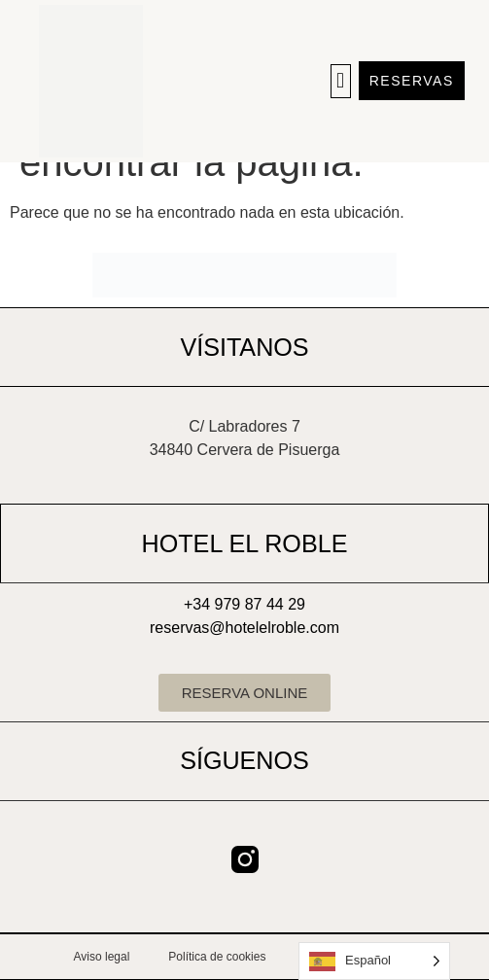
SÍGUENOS (244, 760)
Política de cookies (217, 957)
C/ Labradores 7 (244, 426)
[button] (341, 81)
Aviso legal (102, 957)
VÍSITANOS (244, 347)
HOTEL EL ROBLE (245, 543)
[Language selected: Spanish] (374, 961)
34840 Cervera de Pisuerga (245, 450)
